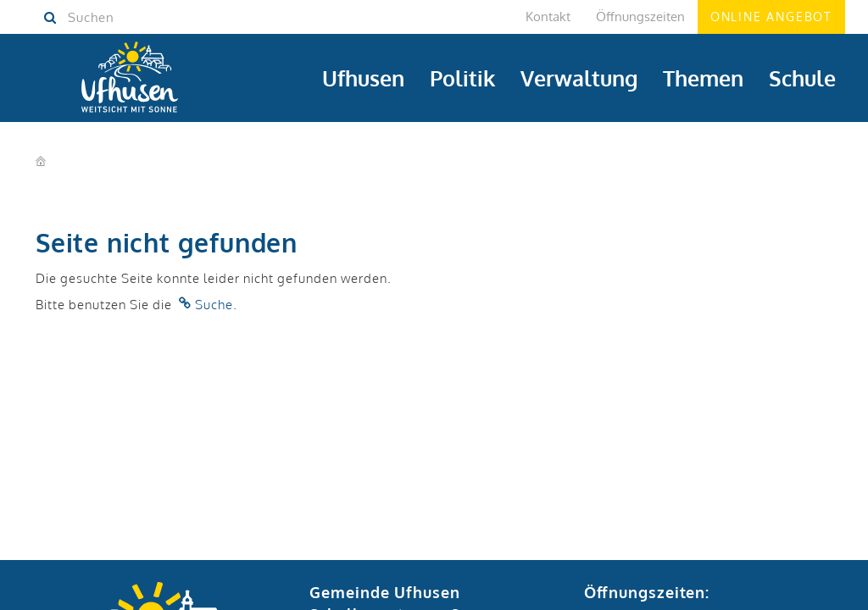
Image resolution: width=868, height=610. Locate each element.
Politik (462, 78)
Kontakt (548, 17)
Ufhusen (363, 78)
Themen (703, 78)
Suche (214, 305)
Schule (802, 78)
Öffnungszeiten (640, 17)
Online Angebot (771, 17)
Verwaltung (579, 78)
